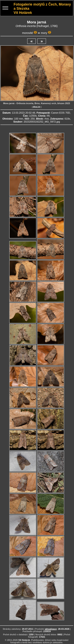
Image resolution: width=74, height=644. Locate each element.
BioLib (37, 107)
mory (44, 33)
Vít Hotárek (24, 640)
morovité (28, 33)
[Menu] (5, 8)
